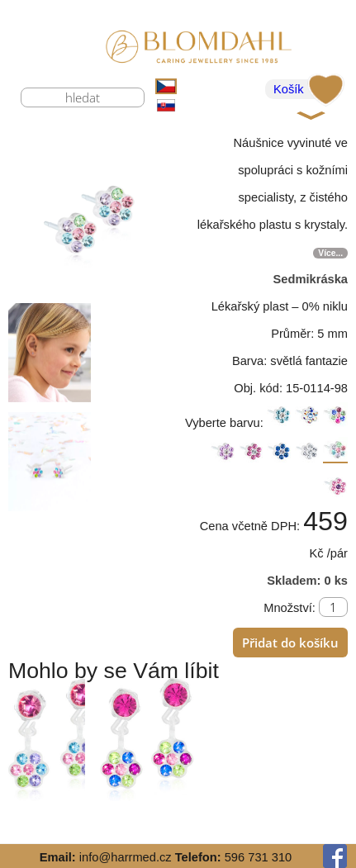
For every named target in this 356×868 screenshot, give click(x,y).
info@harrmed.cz (126, 857)
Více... (330, 253)
